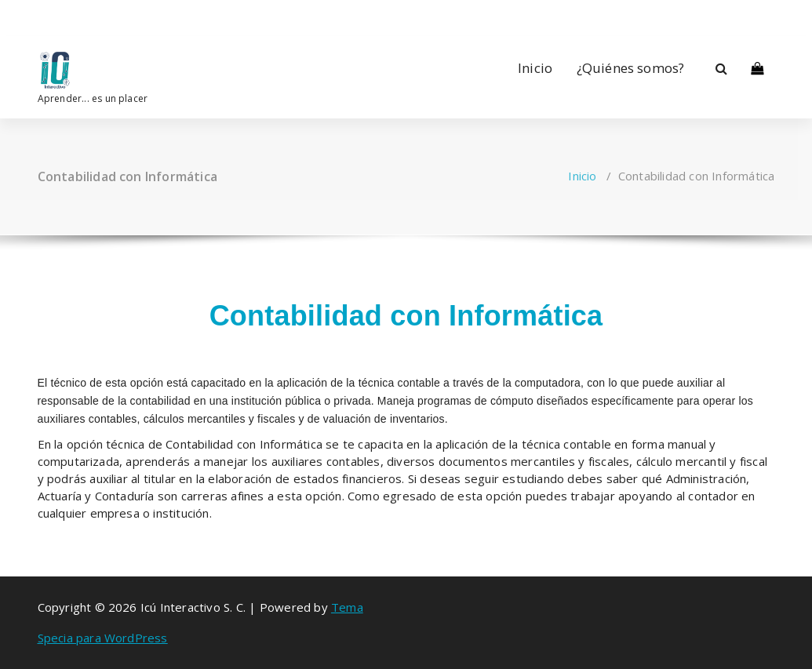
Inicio (535, 68)
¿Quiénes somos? (631, 68)
